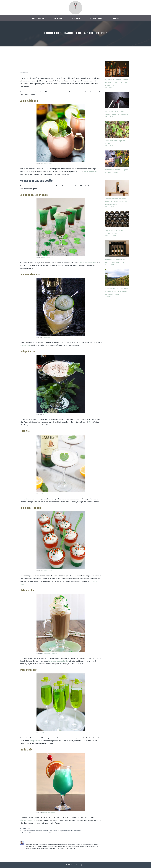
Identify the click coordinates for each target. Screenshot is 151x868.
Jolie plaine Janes (47, 733)
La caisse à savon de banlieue (50, 653)
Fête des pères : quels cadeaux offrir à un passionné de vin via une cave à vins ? (116, 201)
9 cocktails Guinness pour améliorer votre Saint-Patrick (39, 833)
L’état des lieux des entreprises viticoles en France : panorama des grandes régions (117, 291)
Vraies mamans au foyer (48, 258)
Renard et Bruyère (47, 164)
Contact (117, 18)
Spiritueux (76, 18)
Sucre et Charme (47, 494)
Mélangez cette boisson (49, 812)
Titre (43, 414)
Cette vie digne (46, 337)
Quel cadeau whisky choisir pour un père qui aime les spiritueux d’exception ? (117, 82)
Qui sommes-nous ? (97, 18)
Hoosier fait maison (47, 571)
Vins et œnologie (38, 18)
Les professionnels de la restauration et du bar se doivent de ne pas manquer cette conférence (51, 831)
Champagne (58, 18)
